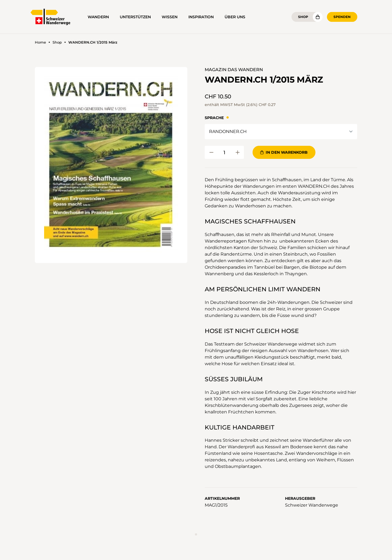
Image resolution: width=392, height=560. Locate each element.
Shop (303, 17)
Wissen (170, 17)
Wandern (98, 17)
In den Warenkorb (284, 152)
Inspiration (201, 17)
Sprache (214, 118)
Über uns (235, 17)
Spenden (342, 17)
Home (40, 42)
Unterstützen (135, 17)
